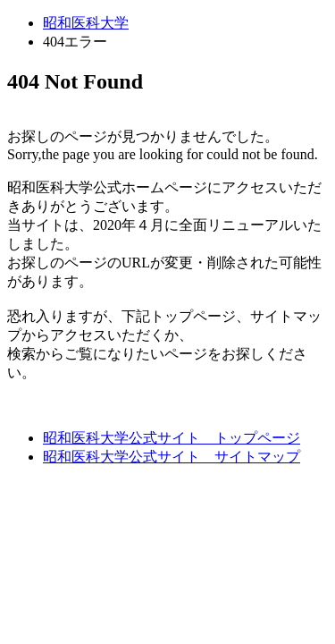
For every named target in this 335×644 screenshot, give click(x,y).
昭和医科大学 (86, 23)
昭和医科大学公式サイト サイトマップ (172, 457)
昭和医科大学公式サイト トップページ (172, 438)
